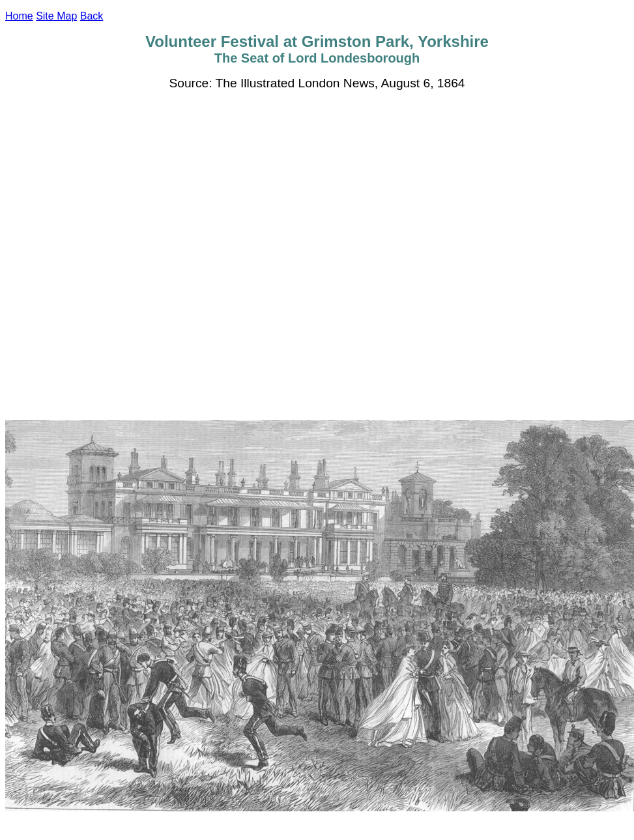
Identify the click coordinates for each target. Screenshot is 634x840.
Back (92, 16)
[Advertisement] (154, 255)
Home (19, 16)
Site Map (56, 16)
